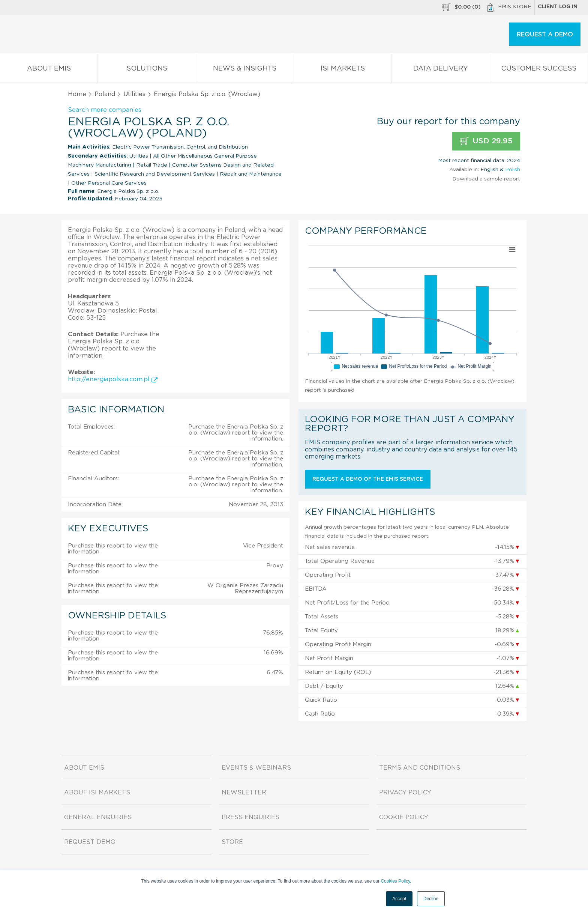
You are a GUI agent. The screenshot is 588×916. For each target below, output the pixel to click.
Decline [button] (431, 899)
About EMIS (49, 70)
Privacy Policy (405, 793)
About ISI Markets (97, 793)
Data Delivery (441, 70)
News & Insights (245, 70)
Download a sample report (486, 179)
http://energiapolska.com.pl (113, 379)
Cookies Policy (395, 881)
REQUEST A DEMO (545, 35)
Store (232, 842)
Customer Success (539, 70)
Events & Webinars (256, 768)
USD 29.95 (486, 141)
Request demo (90, 842)
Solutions (147, 70)
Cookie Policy (404, 817)
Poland (105, 94)
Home (77, 94)
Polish (513, 170)
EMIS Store (509, 8)
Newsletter (244, 793)
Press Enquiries (250, 817)
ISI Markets (343, 70)
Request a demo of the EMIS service (368, 479)
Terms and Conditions (420, 768)
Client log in (558, 7)
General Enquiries (98, 817)
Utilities (134, 94)
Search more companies (105, 110)
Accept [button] (399, 899)
